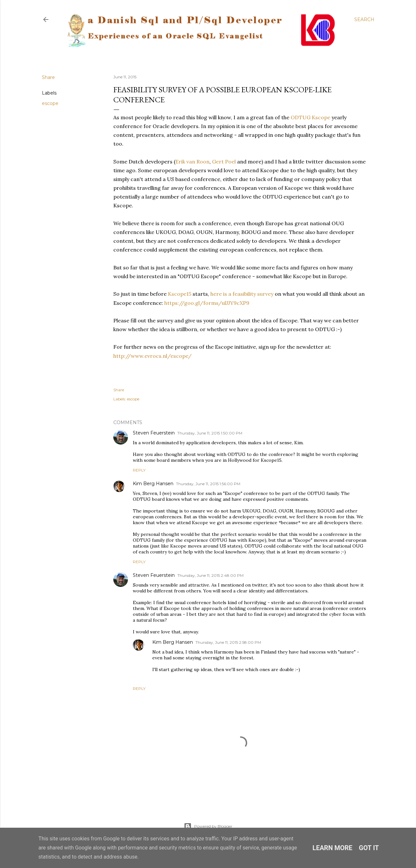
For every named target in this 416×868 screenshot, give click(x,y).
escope (50, 103)
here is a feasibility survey (242, 294)
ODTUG (301, 117)
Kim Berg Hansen (153, 484)
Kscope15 (180, 294)
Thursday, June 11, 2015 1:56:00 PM (208, 484)
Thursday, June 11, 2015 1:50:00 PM (210, 433)
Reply (139, 470)
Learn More (332, 848)
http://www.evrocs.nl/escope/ (152, 356)
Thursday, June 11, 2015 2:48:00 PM (210, 575)
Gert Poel (224, 162)
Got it (369, 848)
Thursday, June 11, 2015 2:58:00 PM (228, 642)
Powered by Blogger (208, 826)
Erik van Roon (192, 162)
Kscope (321, 117)
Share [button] (48, 77)
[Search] (364, 19)
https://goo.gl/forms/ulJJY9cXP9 (207, 303)
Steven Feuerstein (154, 433)
